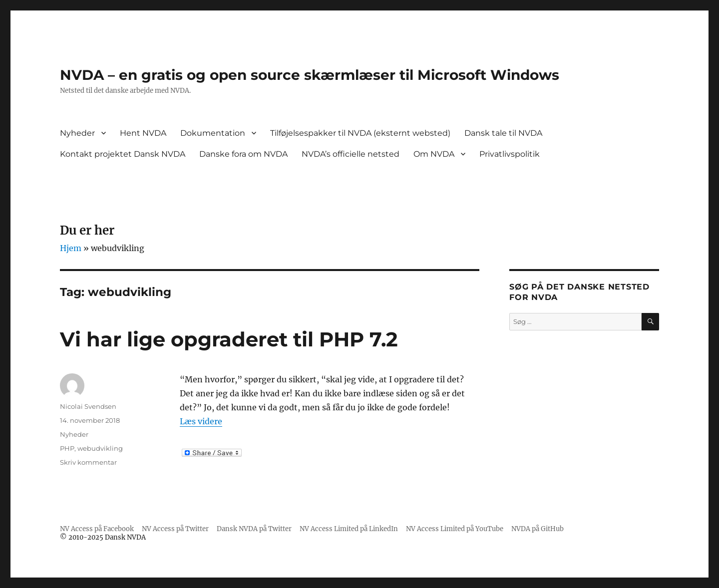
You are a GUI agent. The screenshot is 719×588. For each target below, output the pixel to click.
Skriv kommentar (88, 462)
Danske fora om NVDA (243, 154)
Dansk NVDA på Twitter (254, 529)
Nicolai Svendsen (88, 406)
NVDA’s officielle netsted (351, 154)
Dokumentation (213, 133)
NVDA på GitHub (538, 529)
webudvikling (100, 448)
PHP (67, 448)
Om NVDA (434, 154)
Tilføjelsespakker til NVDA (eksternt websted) (360, 133)
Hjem (71, 248)
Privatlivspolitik (510, 154)
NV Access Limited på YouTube (455, 529)
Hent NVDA (143, 133)
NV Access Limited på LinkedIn (349, 529)
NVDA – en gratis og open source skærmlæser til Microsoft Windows (310, 75)
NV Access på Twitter (175, 529)
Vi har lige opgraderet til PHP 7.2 (229, 339)
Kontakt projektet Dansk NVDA (123, 154)
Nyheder (77, 133)
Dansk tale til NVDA (503, 133)
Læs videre (201, 421)
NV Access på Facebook (97, 529)
